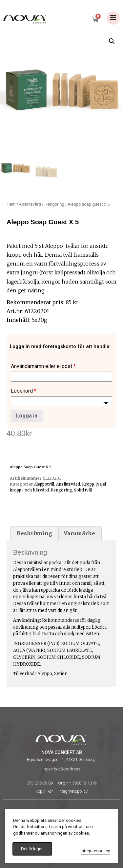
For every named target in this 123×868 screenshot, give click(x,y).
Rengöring (54, 204)
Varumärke (79, 533)
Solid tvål (83, 490)
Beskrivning (34, 533)
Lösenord (24, 391)
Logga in (27, 416)
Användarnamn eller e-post (43, 366)
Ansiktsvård (30, 204)
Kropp (88, 484)
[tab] (34, 533)
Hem (11, 204)
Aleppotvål (44, 484)
